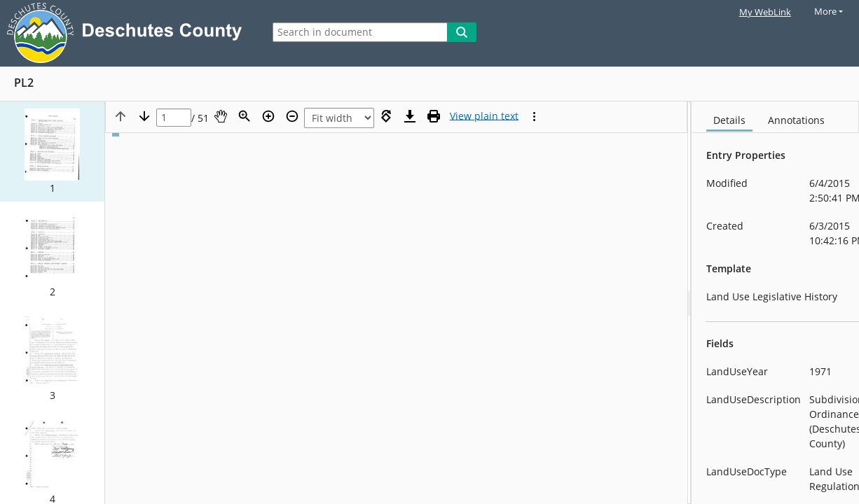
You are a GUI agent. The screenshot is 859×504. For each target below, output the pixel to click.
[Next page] (144, 116)
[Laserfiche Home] (128, 33)
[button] (52, 152)
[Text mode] (484, 116)
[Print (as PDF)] (434, 116)
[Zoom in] (268, 116)
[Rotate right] (386, 116)
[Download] (410, 116)
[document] (775, 303)
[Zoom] (245, 116)
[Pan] (221, 116)
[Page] (174, 118)
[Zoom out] (292, 116)
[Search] (462, 32)
